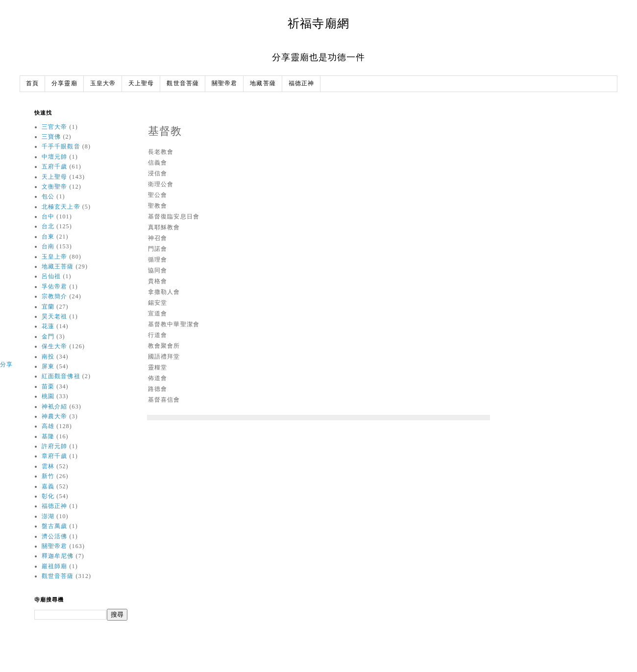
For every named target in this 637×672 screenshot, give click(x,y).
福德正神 (301, 84)
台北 (48, 226)
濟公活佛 (54, 536)
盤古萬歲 (54, 526)
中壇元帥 (54, 157)
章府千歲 (54, 456)
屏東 (48, 366)
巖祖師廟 (54, 566)
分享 (6, 364)
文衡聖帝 (54, 187)
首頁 (32, 84)
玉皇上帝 (54, 257)
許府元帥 (54, 446)
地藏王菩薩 (58, 266)
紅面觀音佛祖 (61, 376)
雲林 (48, 466)
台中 (48, 216)
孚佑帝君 (54, 287)
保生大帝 (54, 346)
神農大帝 (54, 416)
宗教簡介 (54, 296)
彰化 (48, 496)
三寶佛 (51, 137)
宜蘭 (48, 307)
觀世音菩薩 (183, 84)
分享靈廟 (64, 84)
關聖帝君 (224, 84)
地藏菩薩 (263, 84)
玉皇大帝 (103, 84)
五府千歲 (54, 167)
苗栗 (48, 386)
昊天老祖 (54, 316)
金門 (48, 336)
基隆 (48, 436)
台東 (48, 237)
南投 (48, 357)
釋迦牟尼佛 (58, 556)
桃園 (48, 396)
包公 (48, 196)
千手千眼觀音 (61, 146)
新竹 (48, 476)
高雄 (48, 426)
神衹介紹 (54, 407)
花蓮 (48, 326)
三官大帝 (54, 127)
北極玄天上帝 (61, 207)
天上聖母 (141, 84)
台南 (48, 246)
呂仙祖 (51, 276)
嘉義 (48, 486)
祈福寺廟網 (318, 23)
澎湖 (48, 516)
